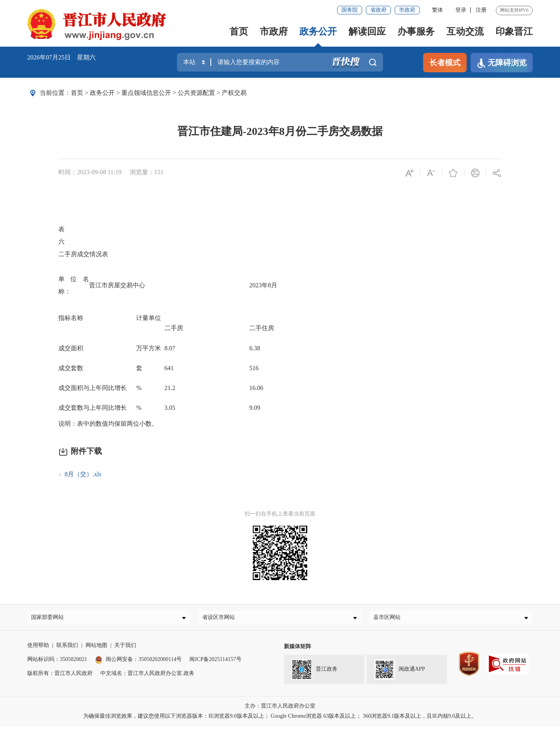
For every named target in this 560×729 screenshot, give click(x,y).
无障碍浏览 (502, 63)
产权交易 (234, 93)
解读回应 (367, 31)
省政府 (378, 10)
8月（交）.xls (83, 474)
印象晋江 (514, 31)
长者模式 (445, 63)
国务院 (350, 10)
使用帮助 (38, 648)
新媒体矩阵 (297, 649)
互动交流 (465, 31)
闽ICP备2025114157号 (215, 662)
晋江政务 (315, 673)
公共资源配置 (196, 93)
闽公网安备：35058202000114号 (138, 662)
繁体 (437, 10)
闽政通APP (400, 673)
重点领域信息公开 (146, 93)
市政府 (407, 10)
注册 (481, 10)
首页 (239, 31)
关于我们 (125, 648)
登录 (461, 10)
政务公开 (318, 31)
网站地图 (96, 648)
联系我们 (67, 648)
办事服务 (416, 31)
